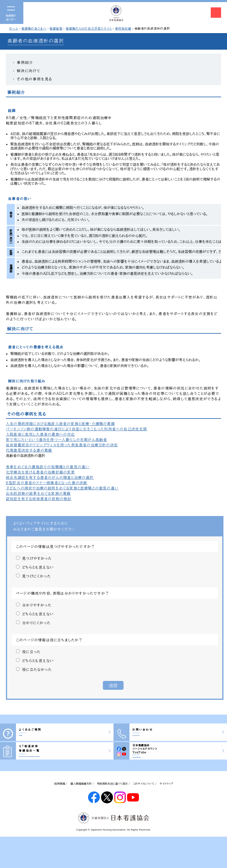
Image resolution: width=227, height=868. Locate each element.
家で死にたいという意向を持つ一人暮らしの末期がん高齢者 (56, 439)
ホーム (14, 28)
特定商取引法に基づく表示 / (113, 784)
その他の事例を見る (35, 79)
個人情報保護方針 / (82, 784)
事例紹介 (25, 62)
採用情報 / (61, 784)
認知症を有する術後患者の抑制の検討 (39, 499)
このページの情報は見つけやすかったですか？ (55, 546)
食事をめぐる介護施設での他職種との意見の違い (48, 467)
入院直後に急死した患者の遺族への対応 (40, 434)
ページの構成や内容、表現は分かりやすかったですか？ (63, 593)
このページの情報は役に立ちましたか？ (49, 640)
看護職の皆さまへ (34, 28)
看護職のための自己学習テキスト (89, 28)
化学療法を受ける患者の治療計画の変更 (40, 472)
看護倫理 (56, 28)
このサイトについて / (145, 784)
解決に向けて (29, 71)
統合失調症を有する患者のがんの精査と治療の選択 (50, 477)
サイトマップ (166, 784)
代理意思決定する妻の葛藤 (29, 450)
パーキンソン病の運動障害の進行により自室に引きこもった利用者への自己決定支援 (77, 429)
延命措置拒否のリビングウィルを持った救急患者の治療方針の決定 (62, 445)
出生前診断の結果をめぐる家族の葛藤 (38, 493)
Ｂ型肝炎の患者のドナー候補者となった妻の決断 (47, 483)
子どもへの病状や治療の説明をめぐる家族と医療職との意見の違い (62, 488)
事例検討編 (123, 28)
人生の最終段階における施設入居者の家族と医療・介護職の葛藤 (60, 424)
